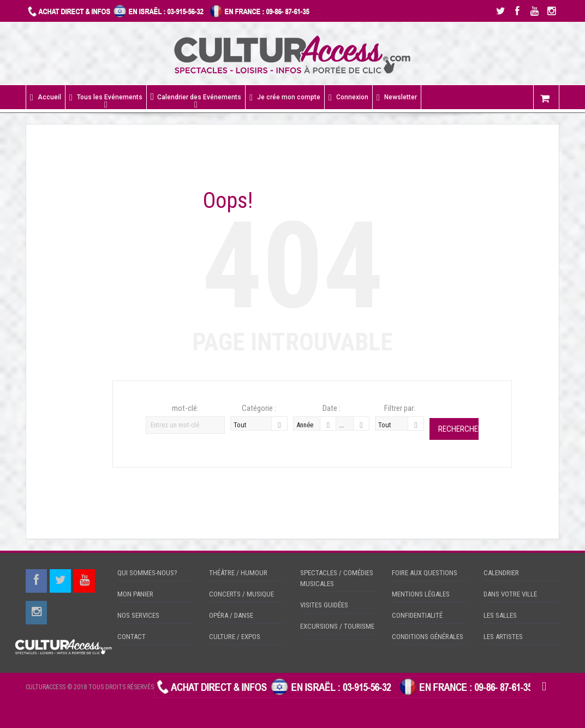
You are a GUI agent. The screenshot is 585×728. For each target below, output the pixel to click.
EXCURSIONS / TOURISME (337, 626)
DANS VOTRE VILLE (510, 594)
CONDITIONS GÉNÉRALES (428, 637)
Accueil (46, 97)
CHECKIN (40, 714)
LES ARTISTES (503, 637)
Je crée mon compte (285, 97)
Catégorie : (259, 408)
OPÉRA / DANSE (231, 615)
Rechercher (458, 429)
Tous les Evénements (106, 97)
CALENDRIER (501, 573)
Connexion (348, 97)
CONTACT (132, 637)
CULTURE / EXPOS (235, 637)
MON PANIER (135, 594)
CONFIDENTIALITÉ (417, 615)
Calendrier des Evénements (196, 97)
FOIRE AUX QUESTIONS (425, 573)
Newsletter (397, 97)
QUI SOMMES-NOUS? (147, 573)
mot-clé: (185, 408)
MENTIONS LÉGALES (421, 594)
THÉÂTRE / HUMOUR (238, 573)
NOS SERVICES (138, 615)
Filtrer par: (400, 408)
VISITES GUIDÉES (324, 605)
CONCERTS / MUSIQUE (241, 594)
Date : (332, 408)
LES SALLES (500, 615)
